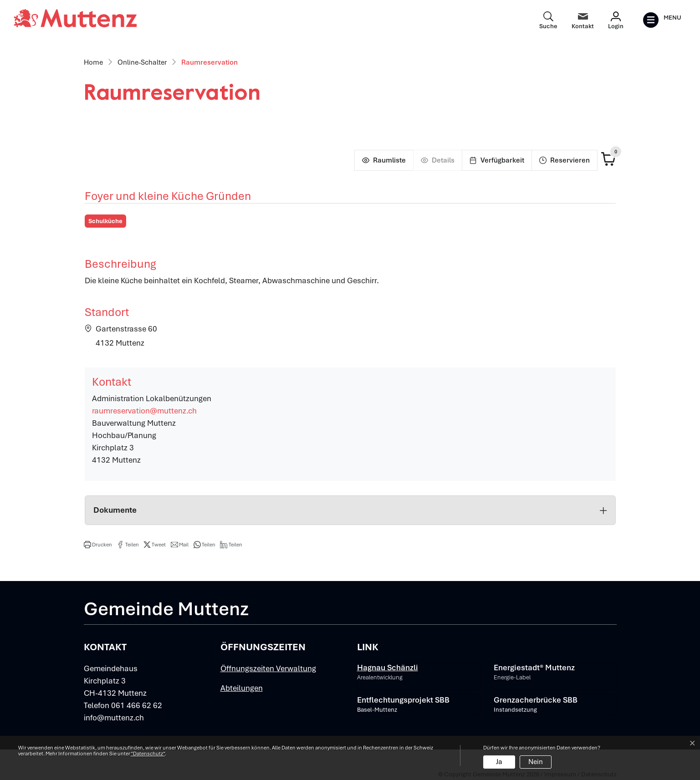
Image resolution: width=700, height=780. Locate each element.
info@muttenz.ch (114, 718)
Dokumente (350, 510)
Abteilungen (242, 688)
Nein (536, 762)
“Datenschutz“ (148, 754)
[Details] (437, 160)
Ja (499, 762)
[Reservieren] (565, 160)
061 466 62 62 (137, 705)
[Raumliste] (384, 160)
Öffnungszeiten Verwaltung (268, 668)
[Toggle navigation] (662, 20)
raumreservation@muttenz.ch (144, 411)
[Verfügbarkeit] (497, 160)
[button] (98, 545)
